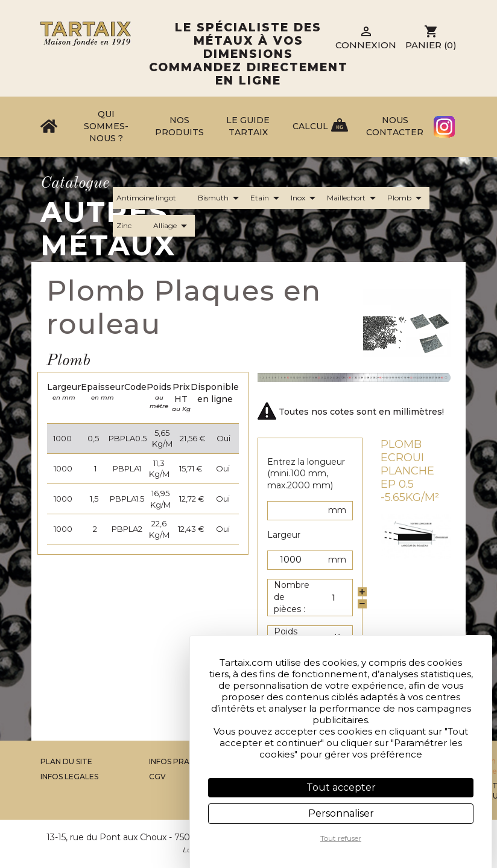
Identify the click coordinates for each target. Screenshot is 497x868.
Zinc (131, 226)
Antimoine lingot (154, 198)
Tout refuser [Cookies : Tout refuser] (341, 838)
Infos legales (69, 777)
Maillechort (353, 198)
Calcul (310, 126)
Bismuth (220, 198)
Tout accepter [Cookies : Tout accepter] (341, 787)
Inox (305, 198)
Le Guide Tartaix (248, 126)
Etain (267, 198)
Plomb (407, 198)
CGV (157, 777)
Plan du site (66, 761)
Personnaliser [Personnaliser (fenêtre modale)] (341, 813)
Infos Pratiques (183, 761)
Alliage (172, 226)
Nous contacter (395, 126)
